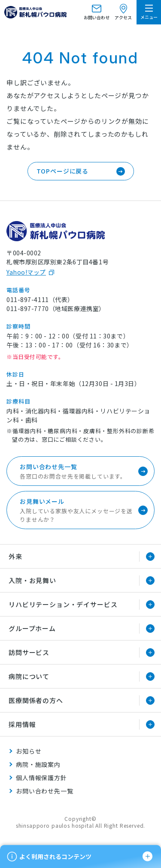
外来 (15, 556)
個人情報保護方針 (41, 778)
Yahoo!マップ (26, 272)
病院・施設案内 (38, 764)
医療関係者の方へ (36, 700)
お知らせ (29, 751)
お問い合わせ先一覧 (45, 791)
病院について (29, 676)
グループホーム (32, 628)
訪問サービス (29, 652)
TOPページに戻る (63, 171)
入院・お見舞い (32, 580)
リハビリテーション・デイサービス (63, 604)
